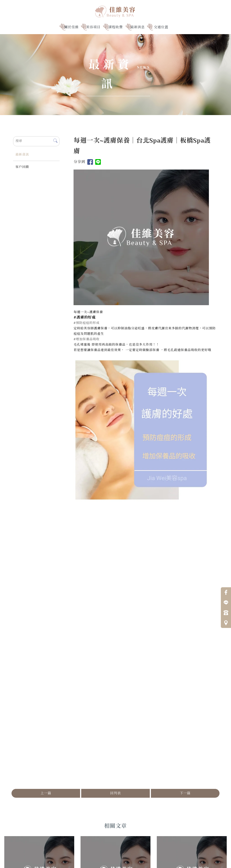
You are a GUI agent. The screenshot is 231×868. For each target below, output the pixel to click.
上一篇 (46, 794)
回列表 (115, 794)
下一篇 (185, 794)
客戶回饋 (22, 167)
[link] (85, 318)
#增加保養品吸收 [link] (87, 340)
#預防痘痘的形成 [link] (87, 323)
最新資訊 (22, 155)
